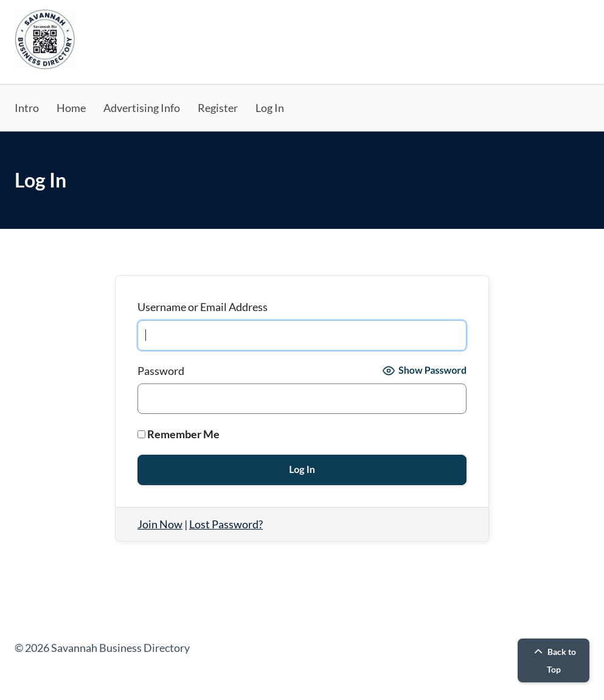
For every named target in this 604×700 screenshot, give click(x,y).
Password (161, 371)
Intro (27, 108)
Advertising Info (142, 108)
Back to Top (554, 660)
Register (218, 108)
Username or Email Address (203, 307)
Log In (270, 108)
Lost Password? (226, 524)
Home (71, 108)
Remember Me (179, 434)
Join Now (160, 524)
